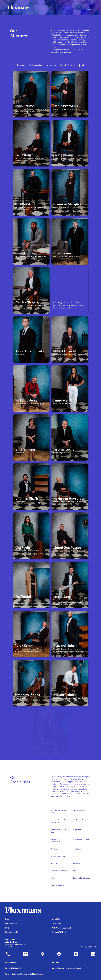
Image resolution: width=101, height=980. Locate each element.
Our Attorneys (11, 924)
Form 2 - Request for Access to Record (66, 968)
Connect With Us (59, 932)
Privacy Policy (11, 962)
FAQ (7, 928)
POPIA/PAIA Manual (13, 968)
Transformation (12, 932)
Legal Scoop (57, 924)
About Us (56, 919)
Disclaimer (56, 962)
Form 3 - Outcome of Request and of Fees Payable (24, 974)
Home (8, 919)
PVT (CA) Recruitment (61, 928)
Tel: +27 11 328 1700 (88, 947)
